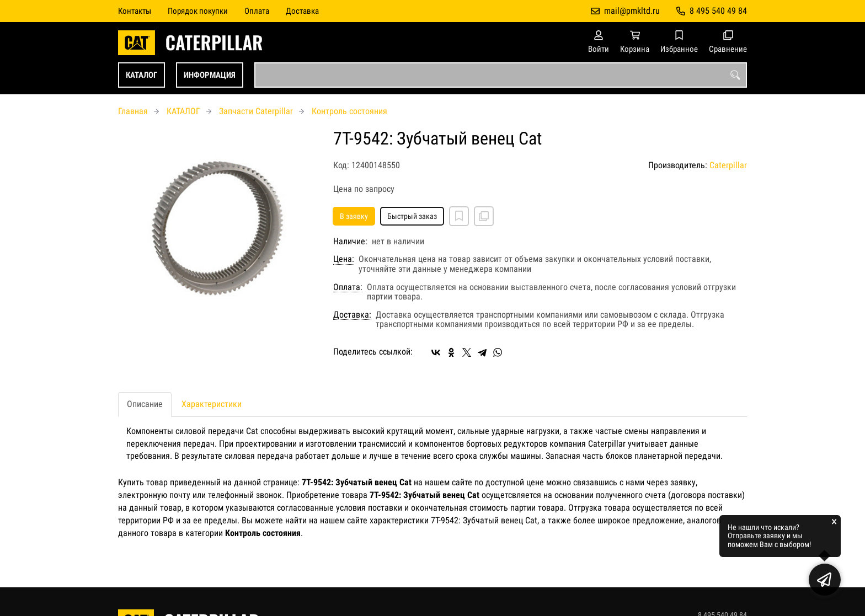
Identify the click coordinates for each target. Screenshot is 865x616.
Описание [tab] (145, 404)
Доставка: (352, 315)
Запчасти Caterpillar (256, 111)
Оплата (257, 11)
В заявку (354, 216)
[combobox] (501, 75)
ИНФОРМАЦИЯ (210, 75)
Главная (133, 111)
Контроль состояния (349, 111)
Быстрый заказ (412, 216)
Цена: (344, 259)
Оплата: (348, 287)
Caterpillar (728, 165)
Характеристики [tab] (212, 404)
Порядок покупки (198, 11)
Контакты (135, 11)
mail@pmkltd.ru (632, 11)
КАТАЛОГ (142, 75)
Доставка (302, 11)
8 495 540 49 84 (718, 11)
